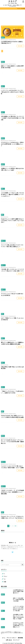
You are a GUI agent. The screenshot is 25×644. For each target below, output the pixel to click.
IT (3, 215)
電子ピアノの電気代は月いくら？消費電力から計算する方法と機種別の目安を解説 (12, 343)
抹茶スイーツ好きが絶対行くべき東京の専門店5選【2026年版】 (12, 67)
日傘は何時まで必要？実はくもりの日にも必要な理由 (12, 368)
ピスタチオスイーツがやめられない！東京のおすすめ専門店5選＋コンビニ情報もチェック (12, 144)
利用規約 (16, 633)
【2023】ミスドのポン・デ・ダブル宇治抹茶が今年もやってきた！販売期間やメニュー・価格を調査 (12, 492)
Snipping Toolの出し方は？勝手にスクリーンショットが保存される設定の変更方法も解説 (12, 416)
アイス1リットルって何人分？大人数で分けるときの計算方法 (12, 295)
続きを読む (20, 46)
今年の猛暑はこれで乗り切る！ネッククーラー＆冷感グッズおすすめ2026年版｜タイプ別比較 (12, 118)
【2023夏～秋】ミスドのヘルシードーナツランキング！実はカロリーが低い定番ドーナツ (12, 270)
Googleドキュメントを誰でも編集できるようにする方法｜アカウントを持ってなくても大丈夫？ (12, 221)
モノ (3, 86)
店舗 (3, 37)
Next (15, 526)
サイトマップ (16, 640)
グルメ (4, 241)
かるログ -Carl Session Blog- (16, 643)
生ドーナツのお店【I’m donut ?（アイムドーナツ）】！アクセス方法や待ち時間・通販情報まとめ (12, 442)
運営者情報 (20, 638)
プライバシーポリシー (9, 633)
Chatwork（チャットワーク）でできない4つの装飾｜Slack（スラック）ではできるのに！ (12, 517)
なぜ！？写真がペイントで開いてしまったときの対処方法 (12, 319)
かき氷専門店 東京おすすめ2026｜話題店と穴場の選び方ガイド (12, 42)
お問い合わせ (9, 640)
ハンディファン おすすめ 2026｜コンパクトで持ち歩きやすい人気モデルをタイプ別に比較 (12, 92)
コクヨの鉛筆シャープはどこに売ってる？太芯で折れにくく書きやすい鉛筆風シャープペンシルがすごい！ (12, 195)
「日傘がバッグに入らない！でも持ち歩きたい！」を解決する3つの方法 (12, 392)
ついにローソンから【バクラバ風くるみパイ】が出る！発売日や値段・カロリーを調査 (12, 467)
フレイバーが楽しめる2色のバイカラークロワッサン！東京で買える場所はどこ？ (12, 246)
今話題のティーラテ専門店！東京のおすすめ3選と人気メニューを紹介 (12, 169)
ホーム (4, 638)
